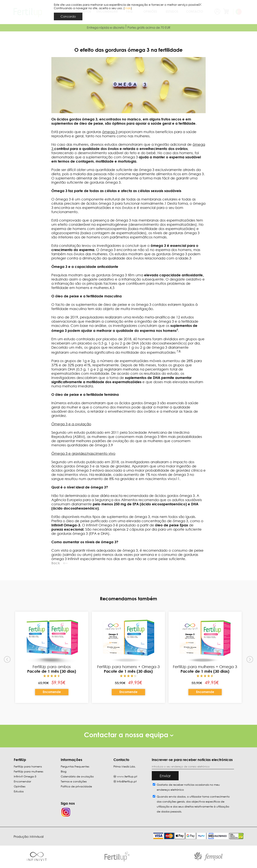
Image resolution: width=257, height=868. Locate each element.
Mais (128, 8)
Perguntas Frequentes (75, 766)
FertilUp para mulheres (28, 771)
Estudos (19, 791)
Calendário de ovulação (77, 776)
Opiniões (20, 786)
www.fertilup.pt (127, 776)
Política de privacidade (76, 786)
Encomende (52, 692)
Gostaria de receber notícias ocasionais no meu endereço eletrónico (188, 787)
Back (56, 563)
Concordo (68, 16)
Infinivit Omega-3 (25, 776)
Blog (64, 771)
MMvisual (37, 837)
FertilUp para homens (28, 766)
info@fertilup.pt (127, 781)
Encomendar (22, 781)
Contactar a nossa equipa (129, 735)
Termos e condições (74, 781)
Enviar (165, 776)
